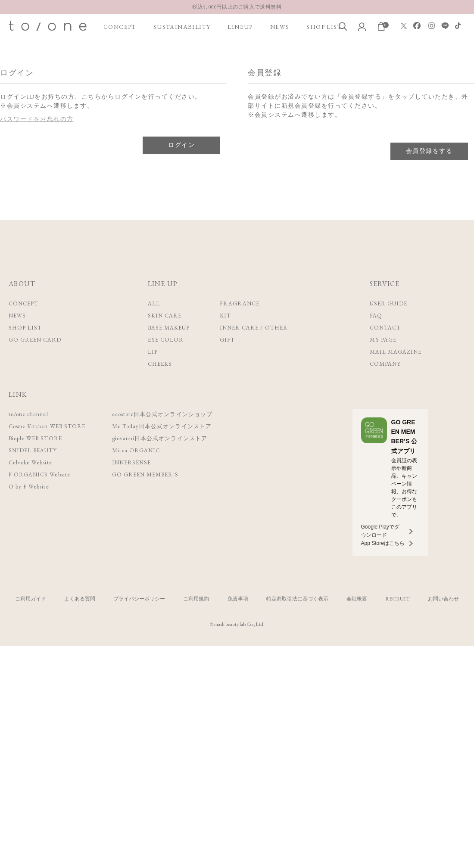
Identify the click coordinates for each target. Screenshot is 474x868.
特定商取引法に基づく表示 (297, 599)
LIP (153, 352)
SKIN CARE (165, 316)
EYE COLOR (166, 340)
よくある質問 (80, 599)
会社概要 (357, 599)
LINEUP (240, 27)
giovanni (161, 438)
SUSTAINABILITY (182, 27)
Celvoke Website (30, 462)
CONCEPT (120, 27)
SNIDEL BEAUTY (33, 450)
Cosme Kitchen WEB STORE (48, 426)
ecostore (164, 414)
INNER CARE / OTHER (254, 328)
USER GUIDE (388, 303)
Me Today (163, 426)
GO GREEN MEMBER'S (147, 474)
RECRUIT (398, 599)
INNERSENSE (133, 462)
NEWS (280, 27)
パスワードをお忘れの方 (37, 119)
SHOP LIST (324, 27)
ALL (154, 303)
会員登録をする (429, 151)
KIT (225, 316)
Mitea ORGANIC (137, 450)
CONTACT (385, 328)
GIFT (227, 340)
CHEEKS (160, 364)
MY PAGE (383, 340)
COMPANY (385, 364)
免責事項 (238, 599)
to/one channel (29, 414)
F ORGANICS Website (39, 474)
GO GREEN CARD (35, 340)
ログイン (181, 145)
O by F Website (29, 487)
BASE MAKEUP (169, 328)
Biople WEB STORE (36, 438)
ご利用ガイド (31, 599)
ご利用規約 (196, 599)
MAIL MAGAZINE (396, 352)
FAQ (376, 316)
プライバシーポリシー (139, 599)
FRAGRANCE (240, 303)
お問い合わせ (443, 599)
